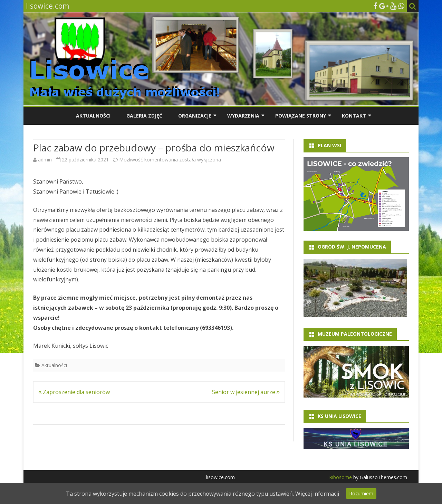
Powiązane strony (301, 116)
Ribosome (340, 477)
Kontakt (354, 116)
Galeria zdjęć (144, 116)
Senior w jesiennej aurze (246, 392)
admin (45, 160)
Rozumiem (361, 493)
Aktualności (93, 116)
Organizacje (195, 116)
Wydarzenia (243, 116)
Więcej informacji (317, 494)
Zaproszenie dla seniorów (74, 392)
